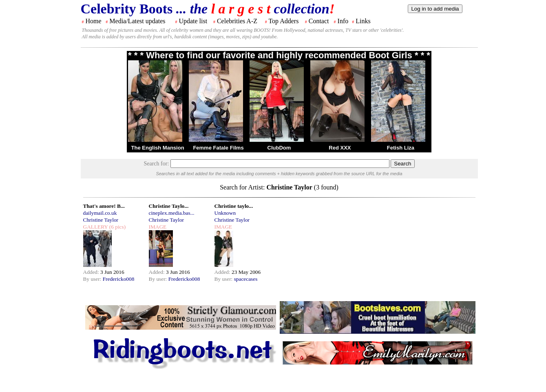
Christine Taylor (101, 220)
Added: (92, 272)
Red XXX (340, 148)
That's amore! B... (104, 206)
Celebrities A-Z (237, 21)
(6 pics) (117, 227)
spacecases (246, 279)
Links (363, 21)
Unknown (225, 213)
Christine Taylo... (169, 206)
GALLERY (96, 227)
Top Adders (283, 21)
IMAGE (158, 227)
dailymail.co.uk (100, 213)
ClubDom (279, 148)
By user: (93, 279)
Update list (193, 21)
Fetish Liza (401, 148)
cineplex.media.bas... (172, 213)
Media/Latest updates (137, 21)
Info (343, 21)
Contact (319, 21)
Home (94, 21)
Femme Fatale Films (218, 148)
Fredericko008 (119, 279)
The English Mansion (158, 148)
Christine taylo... (234, 206)
